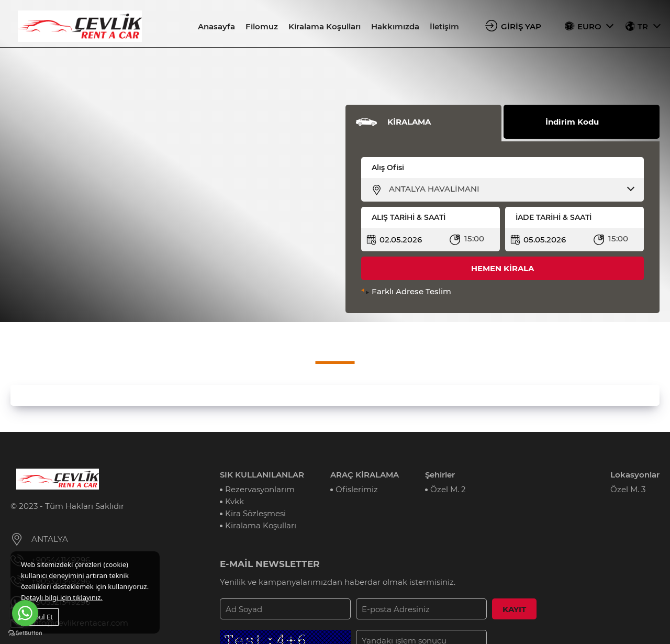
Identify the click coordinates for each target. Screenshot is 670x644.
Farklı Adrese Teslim (411, 291)
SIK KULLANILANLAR (262, 475)
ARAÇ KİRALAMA (365, 475)
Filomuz (262, 26)
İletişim (444, 26)
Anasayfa (216, 26)
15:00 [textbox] (474, 238)
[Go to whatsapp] (25, 613)
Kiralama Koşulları (325, 26)
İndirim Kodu (572, 122)
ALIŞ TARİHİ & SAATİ (409, 217)
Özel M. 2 (448, 489)
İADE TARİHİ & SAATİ (554, 217)
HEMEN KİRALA (502, 268)
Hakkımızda (395, 26)
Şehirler (440, 475)
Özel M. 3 (628, 489)
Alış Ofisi (388, 168)
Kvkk (234, 501)
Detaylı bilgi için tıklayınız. (62, 597)
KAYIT (514, 609)
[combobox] (509, 189)
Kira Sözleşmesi (255, 513)
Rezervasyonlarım (260, 489)
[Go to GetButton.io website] (25, 633)
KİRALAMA (409, 122)
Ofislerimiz (357, 489)
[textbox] (509, 189)
